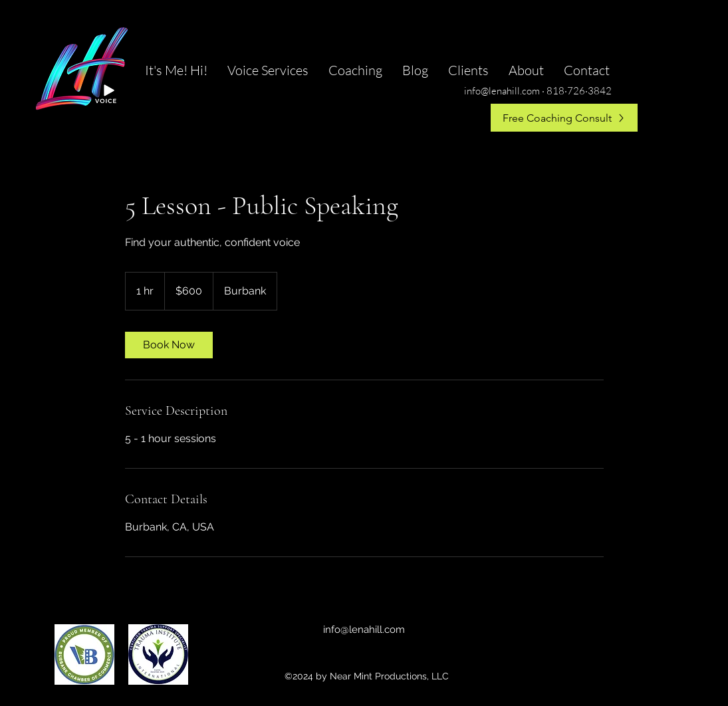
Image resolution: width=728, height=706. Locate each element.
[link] (169, 345)
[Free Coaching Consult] (564, 118)
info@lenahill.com (364, 630)
